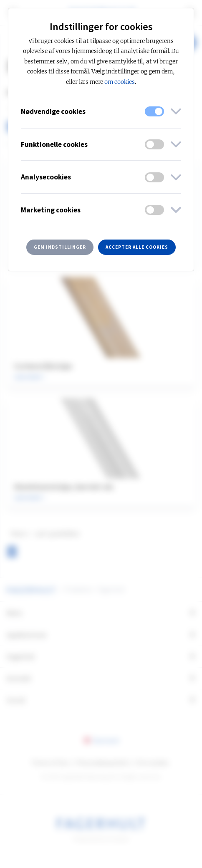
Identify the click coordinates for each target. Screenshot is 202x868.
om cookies (120, 82)
